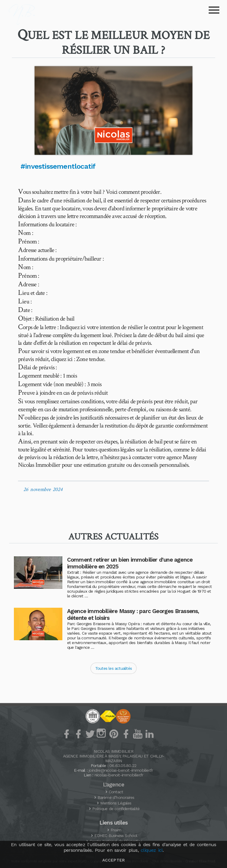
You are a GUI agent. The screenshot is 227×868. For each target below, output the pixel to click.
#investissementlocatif (58, 166)
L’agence (114, 785)
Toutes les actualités (113, 668)
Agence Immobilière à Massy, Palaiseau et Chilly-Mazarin (114, 758)
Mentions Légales (116, 803)
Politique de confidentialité (116, 809)
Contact (116, 792)
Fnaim (116, 830)
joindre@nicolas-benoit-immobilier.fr (121, 770)
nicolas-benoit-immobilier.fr (119, 775)
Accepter (113, 860)
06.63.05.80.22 (123, 765)
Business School (116, 836)
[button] (113, 110)
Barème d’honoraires (116, 797)
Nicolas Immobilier (113, 751)
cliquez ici (151, 850)
